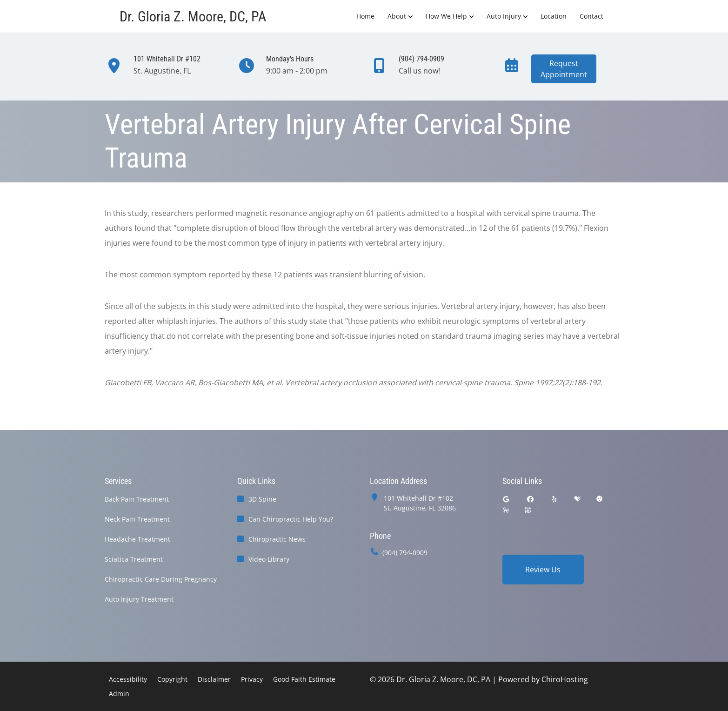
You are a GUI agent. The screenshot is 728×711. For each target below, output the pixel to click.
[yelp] (554, 499)
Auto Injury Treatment (139, 599)
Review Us (543, 570)
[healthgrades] (577, 499)
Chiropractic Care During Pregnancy (161, 579)
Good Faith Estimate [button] (304, 679)
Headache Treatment (137, 539)
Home (365, 16)
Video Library (269, 559)
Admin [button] (119, 694)
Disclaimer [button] (214, 679)
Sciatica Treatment (134, 559)
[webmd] (528, 510)
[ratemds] (600, 499)
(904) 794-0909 (405, 553)
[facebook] (530, 499)
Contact (591, 16)
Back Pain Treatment (137, 499)
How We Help (446, 16)
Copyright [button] (172, 679)
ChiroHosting (565, 679)
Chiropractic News (277, 539)
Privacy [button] (252, 679)
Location (554, 16)
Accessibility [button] (128, 679)
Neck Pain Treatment (137, 519)
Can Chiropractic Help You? (291, 519)
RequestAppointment (564, 69)
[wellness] (506, 510)
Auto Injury (504, 16)
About (397, 16)
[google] (507, 499)
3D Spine (262, 499)
